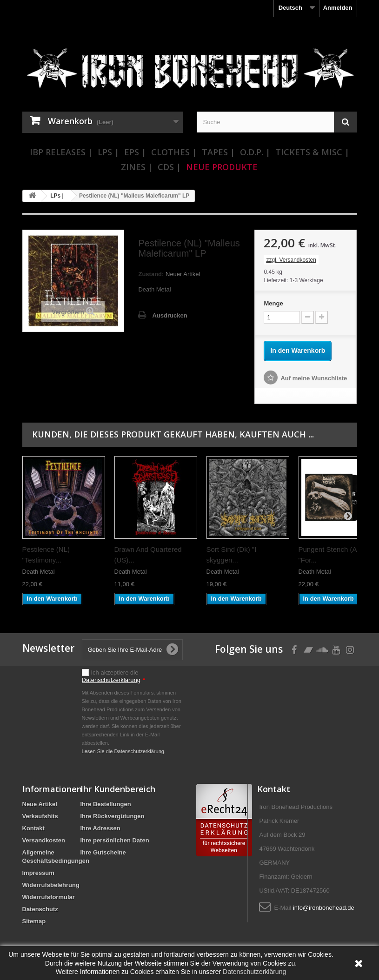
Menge (273, 303)
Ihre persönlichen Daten (115, 840)
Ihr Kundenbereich (118, 789)
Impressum (38, 873)
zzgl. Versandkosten (291, 260)
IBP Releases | (61, 152)
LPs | (108, 152)
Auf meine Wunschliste (314, 378)
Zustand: (151, 274)
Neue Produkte (222, 167)
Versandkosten (44, 840)
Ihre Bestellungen (106, 804)
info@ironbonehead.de (324, 908)
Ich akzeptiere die (114, 676)
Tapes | (218, 152)
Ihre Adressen (100, 828)
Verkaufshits (40, 816)
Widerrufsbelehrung (51, 885)
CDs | (169, 167)
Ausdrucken (170, 315)
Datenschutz (40, 909)
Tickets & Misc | (312, 152)
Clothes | (174, 152)
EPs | (135, 152)
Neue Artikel (40, 804)
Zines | (137, 167)
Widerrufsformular (49, 897)
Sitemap (34, 921)
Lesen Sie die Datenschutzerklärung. (124, 751)
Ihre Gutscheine (103, 852)
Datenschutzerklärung (111, 680)
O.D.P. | (255, 152)
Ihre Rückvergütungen (113, 816)
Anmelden (338, 8)
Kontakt (33, 828)
